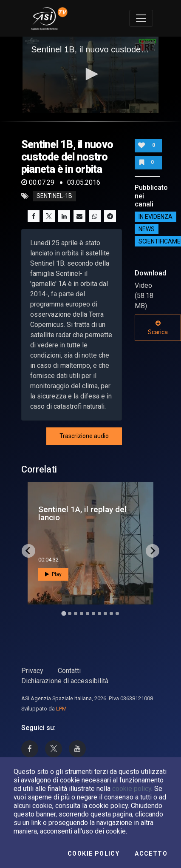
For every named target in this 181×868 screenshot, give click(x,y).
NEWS (147, 229)
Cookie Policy (93, 854)
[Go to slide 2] (70, 613)
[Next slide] (153, 551)
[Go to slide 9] (111, 613)
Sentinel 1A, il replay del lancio (82, 513)
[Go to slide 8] (105, 613)
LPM (61, 709)
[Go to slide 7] (99, 613)
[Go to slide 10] (117, 613)
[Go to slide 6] (93, 613)
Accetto (151, 854)
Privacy (32, 671)
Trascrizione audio (84, 436)
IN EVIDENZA (156, 217)
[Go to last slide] (28, 551)
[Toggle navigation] (141, 18)
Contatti (69, 671)
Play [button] (53, 574)
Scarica (158, 328)
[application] (90, 75)
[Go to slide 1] (64, 613)
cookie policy (132, 789)
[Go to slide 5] (88, 613)
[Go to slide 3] (76, 613)
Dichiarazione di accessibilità (65, 681)
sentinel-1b (54, 196)
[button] (90, 74)
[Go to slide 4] (82, 613)
